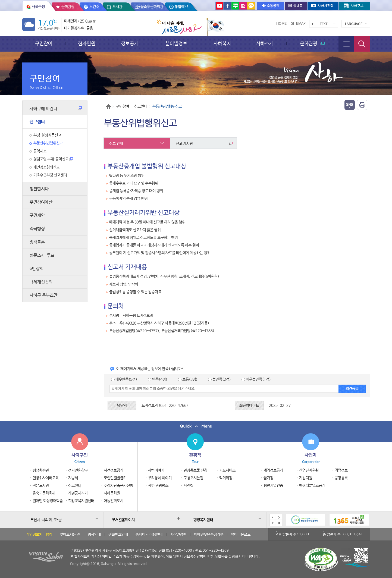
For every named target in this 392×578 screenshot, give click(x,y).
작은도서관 (41, 486)
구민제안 (37, 216)
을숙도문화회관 (152, 7)
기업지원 (306, 478)
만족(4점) (158, 379)
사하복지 (222, 44)
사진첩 (189, 486)
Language (354, 24)
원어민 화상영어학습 (48, 501)
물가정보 (270, 478)
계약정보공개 (273, 470)
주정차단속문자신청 (118, 486)
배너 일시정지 (279, 523)
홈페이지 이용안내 (149, 535)
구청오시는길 (193, 478)
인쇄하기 (362, 105)
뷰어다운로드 (241, 535)
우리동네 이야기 (160, 478)
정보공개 (130, 44)
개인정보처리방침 (39, 535)
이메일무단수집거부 (209, 535)
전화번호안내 (118, 535)
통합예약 (181, 7)
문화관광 (68, 7)
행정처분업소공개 (312, 486)
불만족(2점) (219, 379)
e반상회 (37, 269)
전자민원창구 (78, 470)
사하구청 (38, 7)
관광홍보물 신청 (195, 470)
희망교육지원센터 (81, 501)
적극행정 (37, 229)
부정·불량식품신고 (47, 135)
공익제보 (40, 151)
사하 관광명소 (158, 486)
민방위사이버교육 (46, 478)
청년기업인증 (273, 486)
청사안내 (94, 535)
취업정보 (341, 470)
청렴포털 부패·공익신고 (53, 159)
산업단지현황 (309, 470)
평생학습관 (41, 470)
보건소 (94, 7)
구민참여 (44, 44)
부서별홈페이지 (123, 520)
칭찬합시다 (39, 189)
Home (281, 24)
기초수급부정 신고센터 (50, 175)
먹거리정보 (227, 478)
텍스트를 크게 (313, 24)
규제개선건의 (41, 282)
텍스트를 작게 (334, 24)
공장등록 (341, 478)
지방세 (73, 478)
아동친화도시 (114, 501)
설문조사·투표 (42, 255)
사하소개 (265, 44)
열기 (350, 105)
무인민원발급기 (115, 478)
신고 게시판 (204, 144)
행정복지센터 (203, 520)
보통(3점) (188, 379)
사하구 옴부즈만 (43, 295)
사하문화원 (112, 493)
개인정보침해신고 (46, 167)
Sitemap (298, 24)
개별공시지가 (78, 493)
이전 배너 (273, 517)
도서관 (117, 7)
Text (324, 24)
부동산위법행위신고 (48, 143)
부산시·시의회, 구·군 (46, 520)
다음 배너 (279, 517)
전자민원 (87, 44)
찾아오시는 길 (70, 535)
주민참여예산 (41, 202)
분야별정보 (176, 44)
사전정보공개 (114, 470)
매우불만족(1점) (256, 379)
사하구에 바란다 (56, 109)
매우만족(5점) (124, 379)
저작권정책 (178, 535)
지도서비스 (227, 470)
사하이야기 (156, 470)
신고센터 (37, 122)
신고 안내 (116, 144)
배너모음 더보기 (273, 523)
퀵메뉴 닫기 (196, 426)
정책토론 (37, 242)
